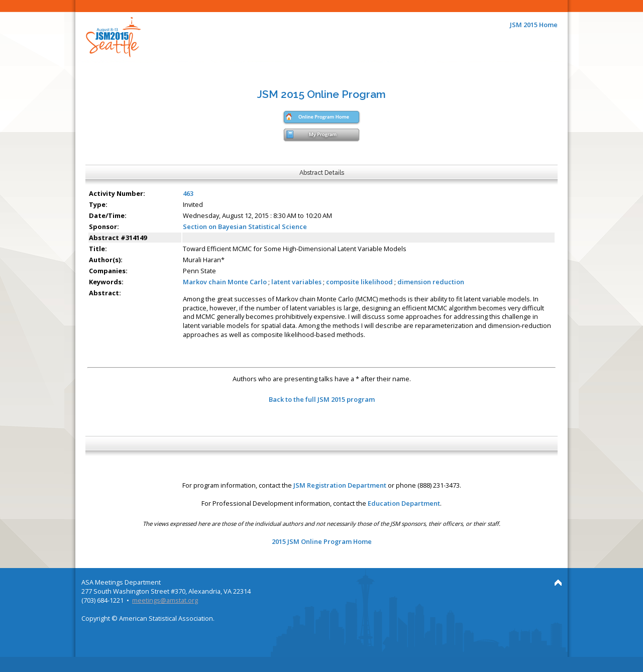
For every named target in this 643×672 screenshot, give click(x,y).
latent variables (296, 282)
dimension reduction (431, 282)
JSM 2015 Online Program (321, 94)
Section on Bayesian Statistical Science (245, 227)
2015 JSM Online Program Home (322, 541)
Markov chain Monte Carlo (225, 282)
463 (188, 193)
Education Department (404, 503)
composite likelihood (359, 282)
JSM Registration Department (340, 485)
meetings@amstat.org (165, 600)
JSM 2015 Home (534, 25)
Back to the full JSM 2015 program (322, 399)
